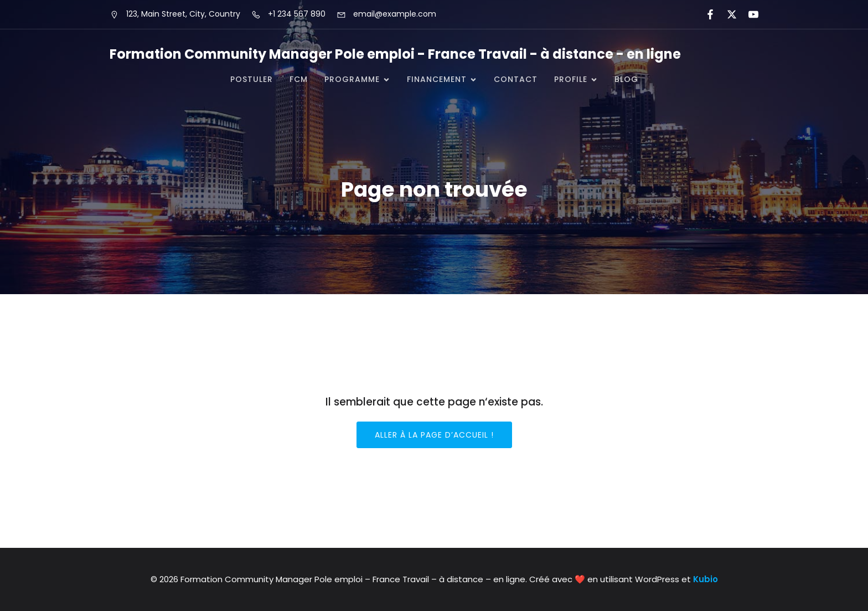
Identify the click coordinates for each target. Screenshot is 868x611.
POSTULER (252, 79)
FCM (299, 79)
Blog (626, 79)
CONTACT (516, 79)
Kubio (706, 579)
